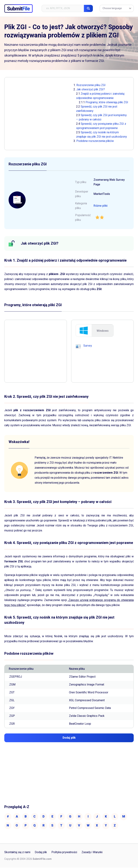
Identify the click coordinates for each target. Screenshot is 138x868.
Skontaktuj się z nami (17, 853)
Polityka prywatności (64, 853)
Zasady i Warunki (92, 853)
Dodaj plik (41, 853)
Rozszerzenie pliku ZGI (91, 85)
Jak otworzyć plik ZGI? (91, 89)
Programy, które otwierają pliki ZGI (107, 102)
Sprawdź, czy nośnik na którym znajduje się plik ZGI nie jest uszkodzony (102, 135)
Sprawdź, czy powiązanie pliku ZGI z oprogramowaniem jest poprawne (101, 126)
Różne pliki (101, 206)
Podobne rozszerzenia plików (95, 141)
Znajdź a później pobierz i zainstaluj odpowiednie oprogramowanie (100, 96)
